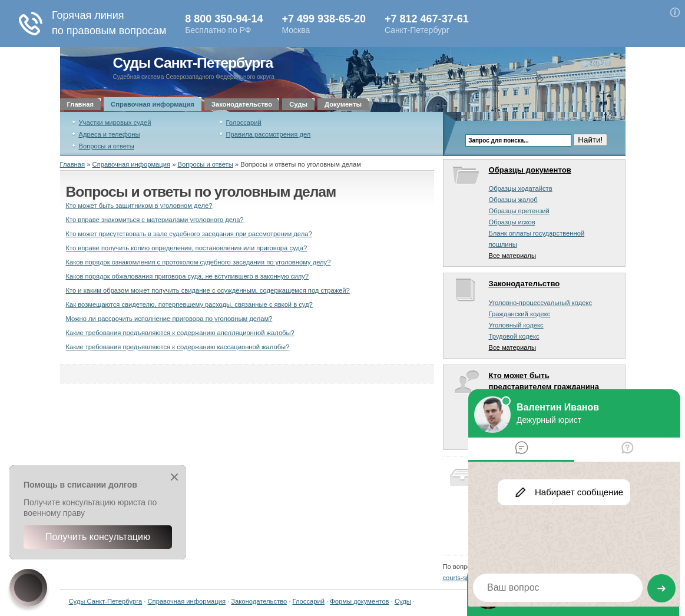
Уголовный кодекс (516, 325)
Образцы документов (530, 170)
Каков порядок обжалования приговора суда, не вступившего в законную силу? (188, 276)
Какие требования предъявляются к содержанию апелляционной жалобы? (180, 333)
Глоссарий (309, 601)
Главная (81, 104)
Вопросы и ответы (107, 146)
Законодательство (242, 104)
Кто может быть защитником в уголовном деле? (139, 206)
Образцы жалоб (513, 200)
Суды (298, 104)
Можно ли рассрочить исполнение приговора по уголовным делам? (169, 319)
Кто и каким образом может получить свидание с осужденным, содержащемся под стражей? (208, 290)
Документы (343, 104)
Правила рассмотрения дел (269, 134)
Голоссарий (244, 122)
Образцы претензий (519, 211)
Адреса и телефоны (110, 134)
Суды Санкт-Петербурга (193, 63)
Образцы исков (512, 222)
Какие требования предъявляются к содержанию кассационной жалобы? (178, 347)
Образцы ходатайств (521, 188)
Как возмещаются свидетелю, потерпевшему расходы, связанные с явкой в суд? (189, 304)
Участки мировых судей (115, 122)
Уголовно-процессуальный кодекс (541, 303)
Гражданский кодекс (520, 314)
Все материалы (513, 256)
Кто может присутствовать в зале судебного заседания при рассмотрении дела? (189, 234)
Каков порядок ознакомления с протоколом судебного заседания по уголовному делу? (198, 262)
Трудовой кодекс (514, 336)
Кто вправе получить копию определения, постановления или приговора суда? (187, 248)
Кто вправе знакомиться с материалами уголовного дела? (155, 220)
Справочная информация (153, 104)
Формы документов (359, 601)
